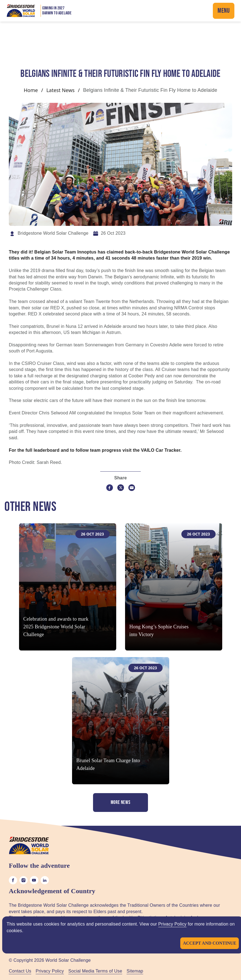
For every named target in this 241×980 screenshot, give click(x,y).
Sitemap (135, 971)
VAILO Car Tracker (161, 450)
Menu (224, 11)
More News (121, 802)
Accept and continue (210, 943)
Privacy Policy (172, 924)
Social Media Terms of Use (95, 971)
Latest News (60, 90)
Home (31, 90)
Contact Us (20, 971)
